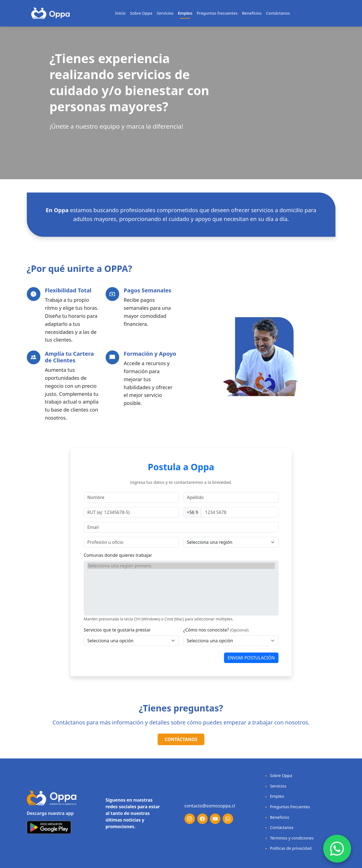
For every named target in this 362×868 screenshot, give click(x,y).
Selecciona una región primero (181, 566)
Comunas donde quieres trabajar (118, 555)
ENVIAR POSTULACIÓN (251, 658)
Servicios (165, 13)
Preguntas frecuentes (217, 13)
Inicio (121, 13)
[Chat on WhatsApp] (337, 849)
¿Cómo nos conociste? (206, 630)
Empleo (185, 13)
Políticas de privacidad (287, 848)
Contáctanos (278, 13)
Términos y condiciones (289, 838)
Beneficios (252, 13)
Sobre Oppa (141, 13)
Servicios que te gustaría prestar (117, 630)
